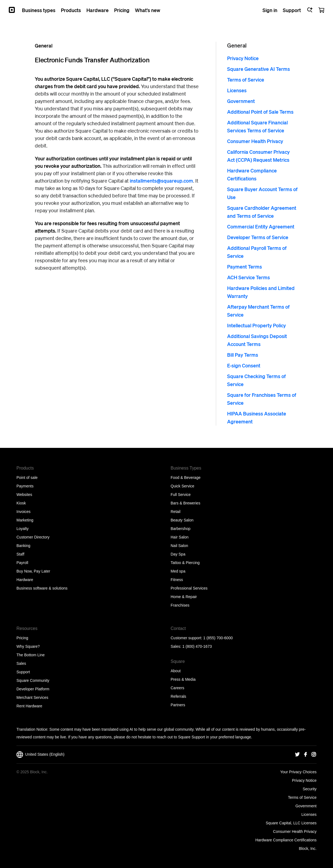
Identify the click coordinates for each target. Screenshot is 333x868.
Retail (176, 512)
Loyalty (22, 529)
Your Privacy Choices (298, 772)
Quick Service (182, 486)
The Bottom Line (31, 655)
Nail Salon (179, 546)
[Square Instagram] (314, 755)
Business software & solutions (42, 588)
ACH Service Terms (249, 277)
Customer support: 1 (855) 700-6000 (202, 638)
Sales (21, 663)
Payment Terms (245, 266)
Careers (177, 688)
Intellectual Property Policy (256, 325)
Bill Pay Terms (243, 355)
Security (310, 789)
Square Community (33, 680)
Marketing (25, 520)
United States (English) (40, 755)
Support (23, 672)
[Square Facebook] (306, 755)
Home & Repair (184, 597)
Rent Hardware (29, 706)
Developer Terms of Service (258, 237)
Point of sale (27, 478)
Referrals (178, 696)
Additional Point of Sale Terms (260, 112)
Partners (178, 705)
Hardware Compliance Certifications (286, 840)
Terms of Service (246, 79)
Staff (20, 554)
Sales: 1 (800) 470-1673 (191, 646)
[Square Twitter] (297, 755)
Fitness (177, 580)
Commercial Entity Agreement (261, 226)
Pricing (22, 638)
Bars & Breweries (185, 503)
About (176, 671)
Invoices (23, 512)
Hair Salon (180, 537)
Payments (25, 486)
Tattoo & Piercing (185, 563)
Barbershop (180, 529)
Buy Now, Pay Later (33, 571)
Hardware (25, 580)
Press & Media (183, 679)
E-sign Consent (244, 365)
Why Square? (28, 646)
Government (241, 101)
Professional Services (189, 588)
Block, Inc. (308, 849)
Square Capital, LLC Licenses (291, 823)
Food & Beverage (186, 478)
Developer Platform (33, 689)
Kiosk (21, 503)
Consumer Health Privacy (255, 141)
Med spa (178, 571)
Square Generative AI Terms (259, 69)
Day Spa (178, 554)
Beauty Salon (182, 520)
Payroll (22, 563)
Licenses (237, 90)
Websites (24, 495)
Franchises (180, 605)
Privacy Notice (243, 58)
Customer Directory (33, 537)
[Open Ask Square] (310, 10)
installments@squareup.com (161, 181)
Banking (23, 546)
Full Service (181, 495)
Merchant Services (32, 697)
